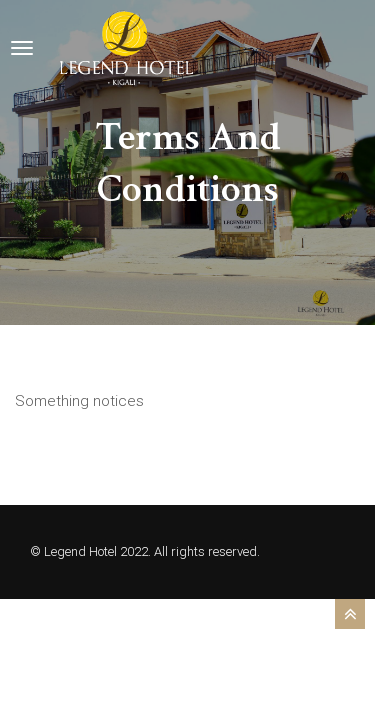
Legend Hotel (80, 551)
